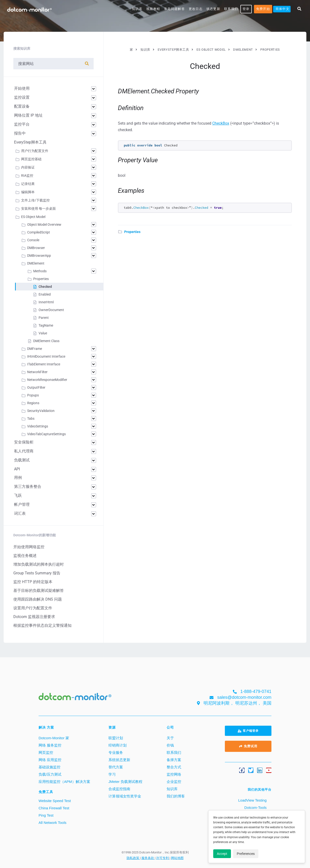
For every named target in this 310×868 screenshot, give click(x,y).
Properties (132, 232)
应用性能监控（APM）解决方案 (64, 782)
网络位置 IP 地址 (28, 115)
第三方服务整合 (28, 486)
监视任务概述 (25, 556)
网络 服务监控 (50, 745)
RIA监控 (27, 176)
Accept (222, 854)
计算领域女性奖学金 (125, 796)
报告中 (20, 133)
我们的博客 (176, 796)
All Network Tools (53, 823)
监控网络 (174, 774)
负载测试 (22, 460)
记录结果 (28, 184)
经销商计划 (118, 745)
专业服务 (116, 752)
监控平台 (22, 124)
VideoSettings (38, 426)
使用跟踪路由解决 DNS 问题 (38, 599)
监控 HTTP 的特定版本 (33, 582)
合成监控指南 (119, 789)
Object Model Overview (44, 225)
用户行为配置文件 (35, 151)
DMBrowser (36, 248)
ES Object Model (33, 217)
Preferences (246, 854)
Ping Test (46, 815)
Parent (44, 318)
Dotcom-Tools (255, 808)
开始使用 (22, 88)
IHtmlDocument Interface (46, 356)
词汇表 (20, 513)
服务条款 (148, 858)
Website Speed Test (55, 801)
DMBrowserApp (39, 256)
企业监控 (174, 782)
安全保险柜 (24, 442)
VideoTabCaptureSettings (46, 434)
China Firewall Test (54, 808)
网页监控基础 (31, 159)
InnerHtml (46, 302)
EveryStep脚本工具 (30, 142)
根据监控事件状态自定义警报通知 (42, 625)
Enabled (45, 294)
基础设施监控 (49, 767)
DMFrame (35, 349)
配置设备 (22, 106)
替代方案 (116, 767)
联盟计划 (116, 738)
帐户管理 (22, 504)
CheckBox (221, 123)
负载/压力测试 (50, 774)
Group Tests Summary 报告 (37, 573)
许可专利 (163, 858)
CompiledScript (39, 232)
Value (43, 333)
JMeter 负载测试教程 (125, 782)
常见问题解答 (174, 9)
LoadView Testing (252, 800)
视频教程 (153, 9)
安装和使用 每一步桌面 (38, 209)
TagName (46, 325)
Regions (33, 403)
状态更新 (213, 9)
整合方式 (174, 767)
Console (33, 240)
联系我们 (231, 9)
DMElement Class (46, 341)
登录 (246, 9)
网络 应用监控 (50, 760)
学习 (112, 774)
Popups (33, 395)
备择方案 (174, 760)
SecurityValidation (41, 411)
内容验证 (28, 167)
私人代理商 (24, 451)
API (17, 469)
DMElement (36, 263)
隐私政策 (133, 858)
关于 (170, 738)
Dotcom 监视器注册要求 (34, 617)
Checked (45, 287)
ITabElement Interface (44, 364)
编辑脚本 (28, 192)
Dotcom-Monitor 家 (54, 738)
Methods (40, 271)
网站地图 (177, 858)
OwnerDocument (51, 310)
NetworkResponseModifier (47, 380)
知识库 (137, 9)
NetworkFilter (37, 372)
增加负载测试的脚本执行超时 (39, 564)
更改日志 (196, 9)
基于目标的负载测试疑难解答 (39, 591)
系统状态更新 (119, 760)
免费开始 (263, 9)
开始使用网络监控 (29, 547)
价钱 (170, 745)
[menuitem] (282, 9)
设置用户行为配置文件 (33, 608)
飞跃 (18, 495)
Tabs (31, 418)
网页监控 (46, 752)
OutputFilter (36, 387)
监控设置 (22, 97)
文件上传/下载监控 (35, 200)
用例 (18, 478)
